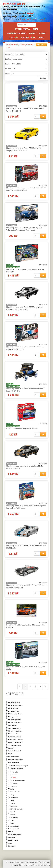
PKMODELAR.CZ (26, 6)
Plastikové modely (13, 45)
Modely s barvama (27, 45)
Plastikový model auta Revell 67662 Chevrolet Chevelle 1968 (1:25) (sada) (24, 308)
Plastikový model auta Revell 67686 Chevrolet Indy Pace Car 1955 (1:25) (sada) (26, 189)
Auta (8, 48)
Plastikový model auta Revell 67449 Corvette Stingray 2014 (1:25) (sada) (24, 149)
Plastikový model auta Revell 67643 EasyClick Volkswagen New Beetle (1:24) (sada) (24, 229)
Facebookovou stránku (34, 19)
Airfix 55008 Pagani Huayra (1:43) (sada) (22, 428)
